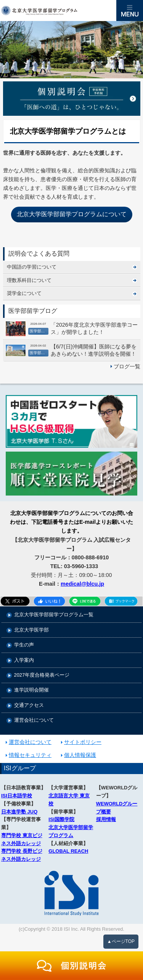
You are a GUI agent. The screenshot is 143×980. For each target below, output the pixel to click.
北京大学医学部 (31, 630)
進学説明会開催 (31, 690)
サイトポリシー (83, 742)
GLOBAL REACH (68, 851)
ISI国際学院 (61, 819)
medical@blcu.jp (82, 584)
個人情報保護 (80, 755)
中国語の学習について (32, 267)
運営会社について (34, 720)
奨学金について (24, 293)
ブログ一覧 (127, 366)
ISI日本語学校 (17, 796)
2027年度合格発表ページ (42, 675)
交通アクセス (29, 705)
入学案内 (24, 660)
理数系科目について (29, 280)
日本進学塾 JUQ (19, 812)
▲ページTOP (121, 941)
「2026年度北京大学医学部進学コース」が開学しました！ (94, 328)
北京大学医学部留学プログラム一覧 (54, 615)
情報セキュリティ (30, 755)
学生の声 (24, 645)
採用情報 (106, 819)
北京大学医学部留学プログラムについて (72, 214)
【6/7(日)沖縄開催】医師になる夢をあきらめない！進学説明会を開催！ (94, 350)
